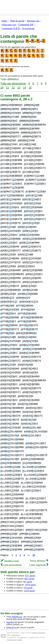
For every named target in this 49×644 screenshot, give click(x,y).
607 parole (28, 582)
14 (24, 87)
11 (8, 87)
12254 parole (29, 591)
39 (34, 555)
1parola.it (10, 622)
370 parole (28, 588)
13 (19, 87)
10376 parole (30, 585)
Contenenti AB (26, 25)
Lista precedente (11, 565)
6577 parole (30, 576)
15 (30, 87)
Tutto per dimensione (13, 83)
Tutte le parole (17, 21)
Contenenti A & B (11, 28)
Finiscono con (9, 25)
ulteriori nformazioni (39, 633)
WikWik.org (17, 617)
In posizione (28, 28)
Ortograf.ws (11, 627)
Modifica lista (10, 561)
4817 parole (29, 579)
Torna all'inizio (39, 561)
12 (13, 87)
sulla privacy (16, 635)
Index (5, 21)
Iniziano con (33, 21)
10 (2, 87)
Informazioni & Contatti (14, 640)
